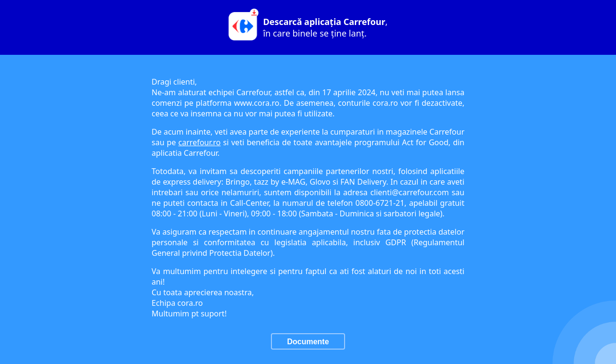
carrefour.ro (200, 142)
